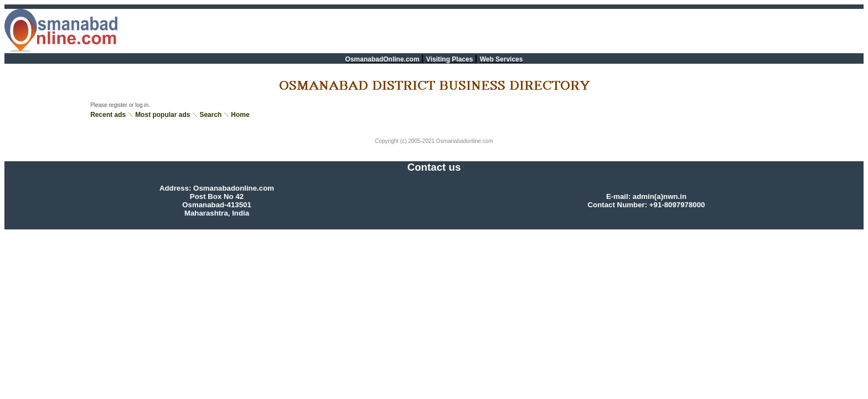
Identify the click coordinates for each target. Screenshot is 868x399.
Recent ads (108, 115)
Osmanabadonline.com (464, 141)
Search (210, 115)
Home (240, 115)
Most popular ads (162, 115)
